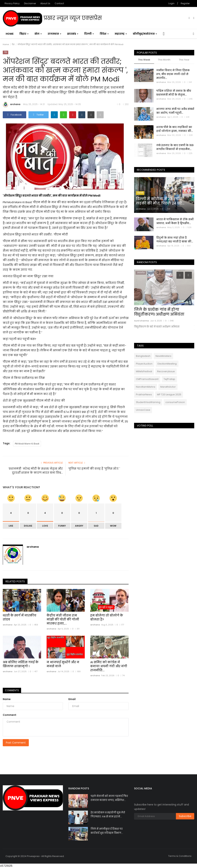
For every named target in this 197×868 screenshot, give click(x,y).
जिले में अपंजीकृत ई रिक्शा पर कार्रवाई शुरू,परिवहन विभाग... (107, 831)
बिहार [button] (24, 34)
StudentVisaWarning (148, 402)
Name (7, 699)
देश (13, 44)
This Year (184, 60)
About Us (45, 3)
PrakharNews (144, 394)
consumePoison (175, 402)
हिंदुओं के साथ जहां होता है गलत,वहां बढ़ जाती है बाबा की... (175, 240)
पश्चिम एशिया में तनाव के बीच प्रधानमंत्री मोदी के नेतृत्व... (174, 93)
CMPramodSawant (147, 379)
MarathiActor (168, 387)
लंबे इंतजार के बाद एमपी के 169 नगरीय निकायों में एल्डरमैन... (175, 147)
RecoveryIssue (166, 371)
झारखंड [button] (73, 34)
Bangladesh (143, 356)
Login (171, 3)
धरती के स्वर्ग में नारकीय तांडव (20, 618)
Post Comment (16, 743)
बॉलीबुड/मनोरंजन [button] (145, 34)
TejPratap (169, 379)
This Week (144, 60)
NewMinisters (163, 356)
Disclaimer (30, 3)
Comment (10, 715)
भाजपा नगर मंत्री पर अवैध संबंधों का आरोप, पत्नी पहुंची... (175, 111)
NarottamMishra (146, 387)
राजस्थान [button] (54, 34)
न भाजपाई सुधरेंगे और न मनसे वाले (63, 664)
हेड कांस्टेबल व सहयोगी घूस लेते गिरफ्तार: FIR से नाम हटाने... (108, 815)
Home (10, 34)
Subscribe (185, 816)
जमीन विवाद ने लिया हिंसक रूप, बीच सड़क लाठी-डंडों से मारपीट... (173, 74)
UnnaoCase (143, 410)
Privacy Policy (12, 3)
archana (12, 105)
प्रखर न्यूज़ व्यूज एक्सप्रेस (52, 18)
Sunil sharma (141, 321)
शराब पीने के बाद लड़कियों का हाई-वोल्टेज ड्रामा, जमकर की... (175, 129)
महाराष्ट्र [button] (121, 34)
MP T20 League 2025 (169, 394)
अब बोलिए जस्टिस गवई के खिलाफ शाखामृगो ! (21, 664)
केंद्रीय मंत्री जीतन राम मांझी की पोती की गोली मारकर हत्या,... (63, 620)
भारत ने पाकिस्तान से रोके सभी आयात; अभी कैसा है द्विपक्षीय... (175, 221)
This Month (164, 60)
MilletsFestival (144, 371)
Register (185, 3)
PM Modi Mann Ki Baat (27, 444)
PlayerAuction (144, 364)
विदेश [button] (104, 34)
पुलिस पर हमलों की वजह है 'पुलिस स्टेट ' (94, 469)
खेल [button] (38, 34)
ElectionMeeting (167, 364)
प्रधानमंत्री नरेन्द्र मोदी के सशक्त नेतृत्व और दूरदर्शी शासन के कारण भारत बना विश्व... (36, 471)
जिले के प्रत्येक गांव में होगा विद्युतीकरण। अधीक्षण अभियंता (159, 312)
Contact (59, 3)
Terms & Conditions (180, 856)
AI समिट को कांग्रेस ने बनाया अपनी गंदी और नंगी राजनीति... (109, 666)
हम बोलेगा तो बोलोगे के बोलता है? (107, 618)
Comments (13, 691)
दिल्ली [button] (89, 34)
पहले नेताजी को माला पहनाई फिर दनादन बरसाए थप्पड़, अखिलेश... (109, 798)
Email (72, 699)
